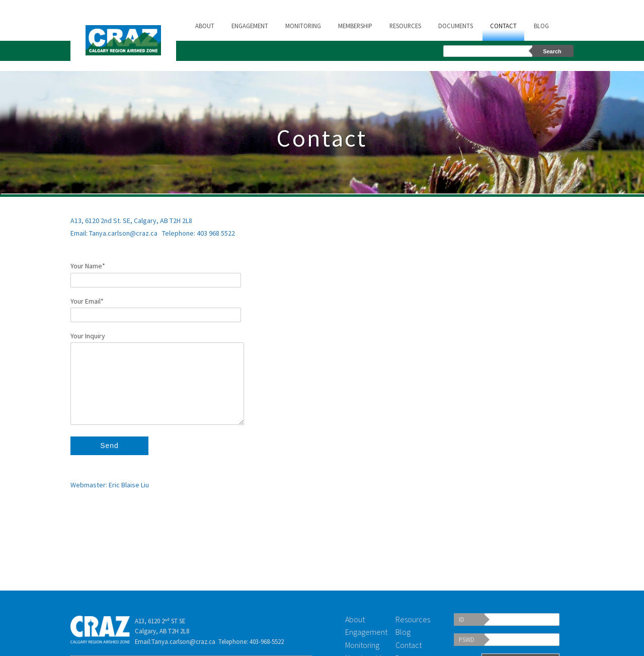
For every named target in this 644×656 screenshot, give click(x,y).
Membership (355, 26)
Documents (456, 26)
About (205, 26)
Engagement (250, 26)
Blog (541, 26)
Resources (405, 26)
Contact (503, 26)
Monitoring (303, 26)
